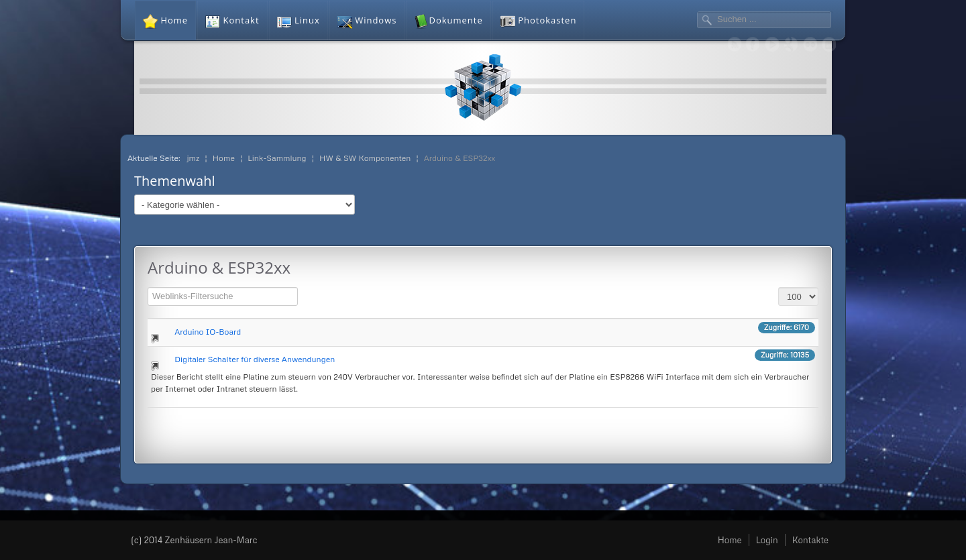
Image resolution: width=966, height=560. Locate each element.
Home (730, 540)
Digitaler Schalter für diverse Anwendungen (255, 359)
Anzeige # (779, 285)
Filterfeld (148, 285)
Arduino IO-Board (208, 332)
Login (767, 540)
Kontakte (810, 540)
